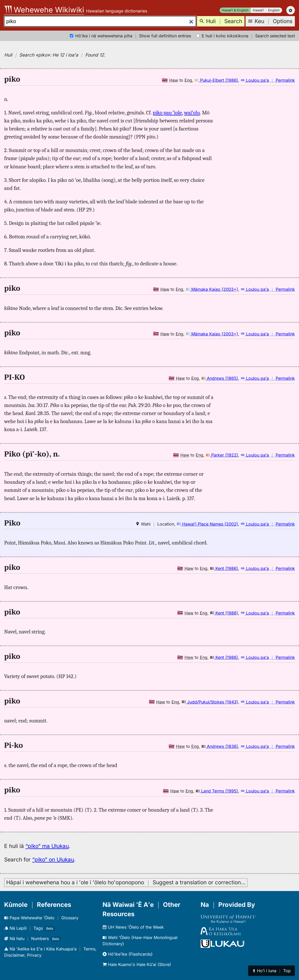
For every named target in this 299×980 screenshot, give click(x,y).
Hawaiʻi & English (235, 10)
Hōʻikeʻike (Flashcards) (128, 954)
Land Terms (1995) (217, 791)
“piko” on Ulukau (53, 860)
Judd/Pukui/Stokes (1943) (210, 702)
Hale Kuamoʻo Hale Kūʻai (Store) (137, 964)
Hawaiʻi (258, 10)
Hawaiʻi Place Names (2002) (207, 524)
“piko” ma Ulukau (47, 846)
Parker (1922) (222, 455)
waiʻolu (192, 113)
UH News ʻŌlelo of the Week (133, 927)
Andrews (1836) (220, 746)
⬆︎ (271, 971)
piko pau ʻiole (167, 113)
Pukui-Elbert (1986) (216, 80)
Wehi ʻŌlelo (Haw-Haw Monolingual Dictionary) (140, 941)
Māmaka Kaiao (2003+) (212, 289)
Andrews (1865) (220, 378)
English (274, 10)
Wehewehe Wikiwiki (44, 10)
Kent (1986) (224, 568)
